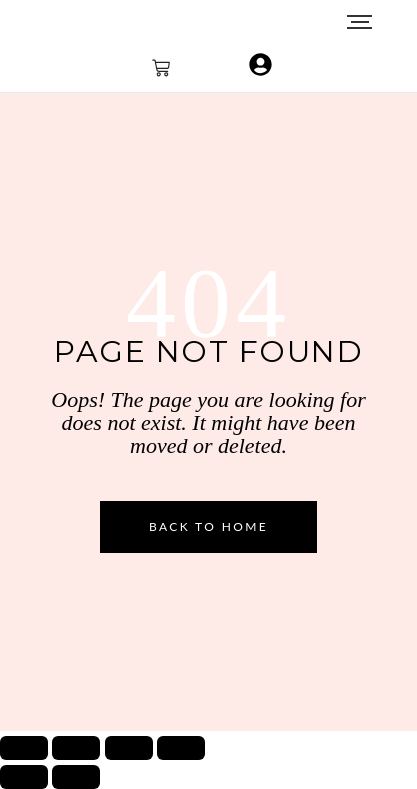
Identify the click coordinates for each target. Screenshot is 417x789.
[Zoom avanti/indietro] (24, 748)
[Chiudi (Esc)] (181, 748)
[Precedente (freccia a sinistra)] (24, 777)
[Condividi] (129, 748)
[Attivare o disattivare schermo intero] (76, 748)
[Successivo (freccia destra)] (76, 777)
